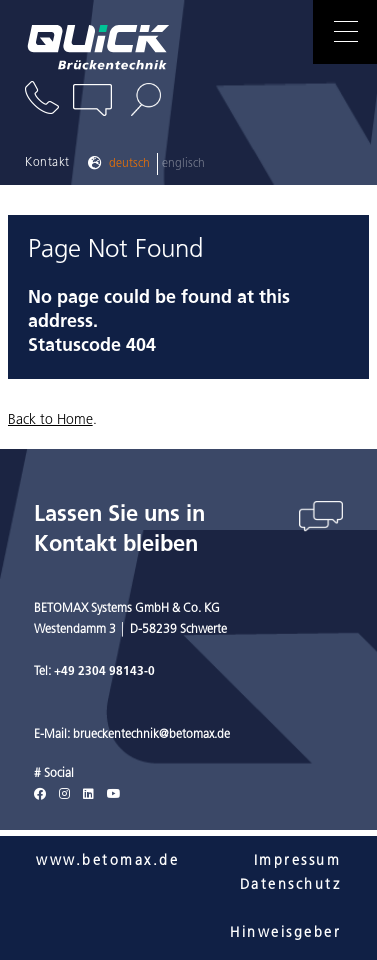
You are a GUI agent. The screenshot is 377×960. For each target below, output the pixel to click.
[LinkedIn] (88, 795)
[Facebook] (40, 795)
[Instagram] (64, 795)
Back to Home (50, 420)
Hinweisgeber (285, 933)
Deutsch (129, 164)
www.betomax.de (107, 861)
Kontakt (47, 163)
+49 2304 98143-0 (104, 672)
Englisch (183, 164)
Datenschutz (291, 885)
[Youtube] (114, 795)
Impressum (298, 861)
